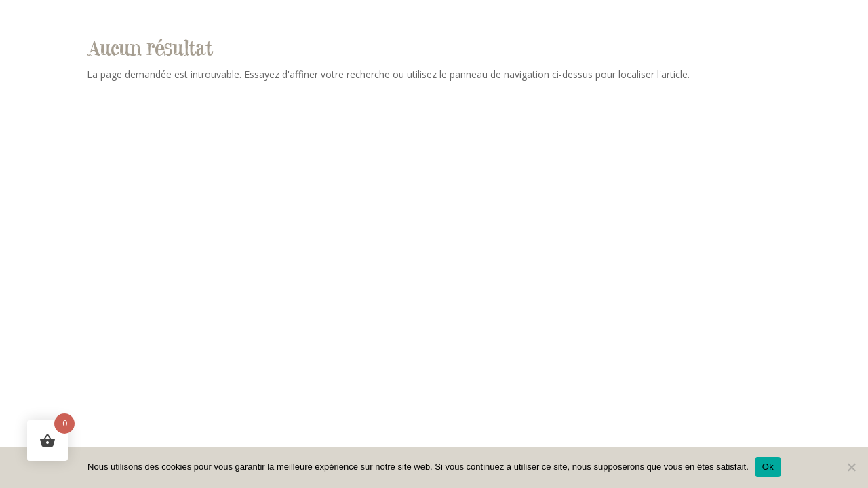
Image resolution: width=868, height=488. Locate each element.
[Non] (851, 467)
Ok (768, 467)
